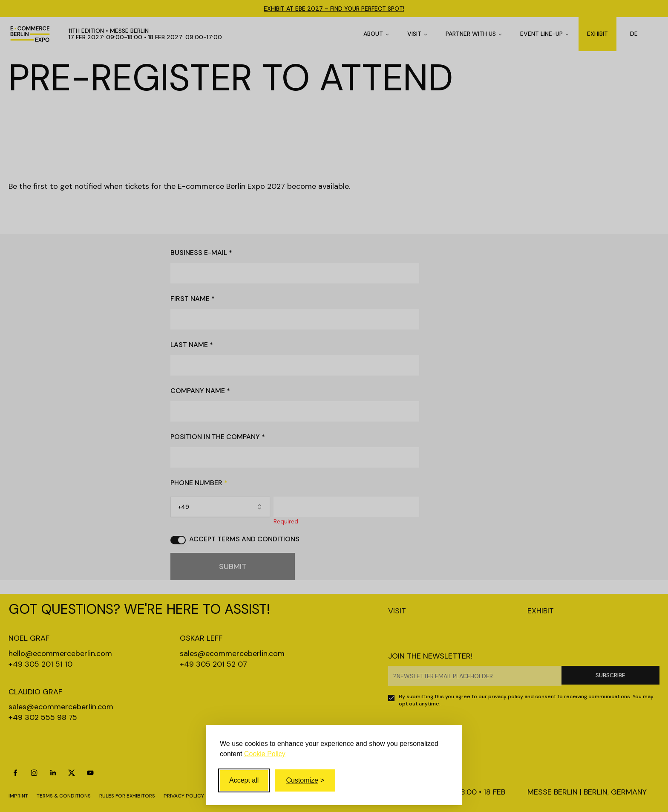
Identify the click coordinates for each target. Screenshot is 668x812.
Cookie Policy (265, 754)
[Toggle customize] (305, 780)
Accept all (244, 780)
